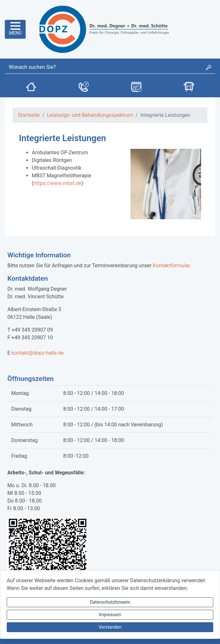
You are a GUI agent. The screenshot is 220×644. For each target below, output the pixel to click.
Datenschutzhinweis (110, 602)
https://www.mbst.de (57, 183)
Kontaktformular (171, 266)
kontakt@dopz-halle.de (38, 353)
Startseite (29, 115)
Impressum (110, 615)
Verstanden (110, 627)
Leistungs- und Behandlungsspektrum (90, 115)
